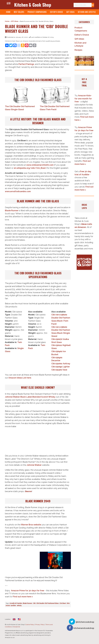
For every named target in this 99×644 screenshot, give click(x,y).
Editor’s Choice (56, 12)
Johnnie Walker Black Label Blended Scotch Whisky (30, 397)
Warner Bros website (31, 525)
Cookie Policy (30, 625)
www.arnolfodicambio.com (18, 191)
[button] (84, 61)
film (68, 603)
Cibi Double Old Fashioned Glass (48, 603)
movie (8, 606)
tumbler (13, 606)
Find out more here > (23, 597)
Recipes (78, 50)
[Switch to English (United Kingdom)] (14, 619)
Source (28, 491)
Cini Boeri (63, 603)
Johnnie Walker (34, 465)
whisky (19, 606)
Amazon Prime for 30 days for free (28, 591)
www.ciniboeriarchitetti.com (40, 165)
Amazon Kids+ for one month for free (83, 99)
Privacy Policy (40, 625)
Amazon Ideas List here (20, 378)
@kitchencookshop (85, 622)
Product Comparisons (37, 12)
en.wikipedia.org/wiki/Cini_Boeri (30, 168)
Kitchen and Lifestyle (87, 12)
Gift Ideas (70, 12)
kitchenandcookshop (84, 628)
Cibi (34, 603)
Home (8, 12)
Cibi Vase (59, 370)
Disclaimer (17, 627)
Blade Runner (12, 211)
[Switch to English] (19, 619)
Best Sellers (19, 12)
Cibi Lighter (61, 367)
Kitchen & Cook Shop (33, 5)
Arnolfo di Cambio (16, 603)
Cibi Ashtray (61, 364)
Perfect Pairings (26, 64)
